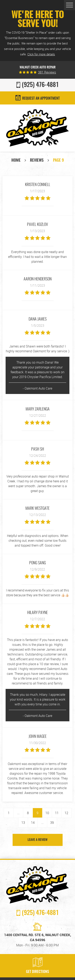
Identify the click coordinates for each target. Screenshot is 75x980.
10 (47, 813)
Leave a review (37, 840)
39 (52, 823)
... (18, 813)
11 (57, 813)
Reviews (37, 160)
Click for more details (41, 54)
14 (33, 823)
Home (16, 160)
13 (23, 823)
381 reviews (47, 72)
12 (66, 813)
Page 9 (58, 160)
